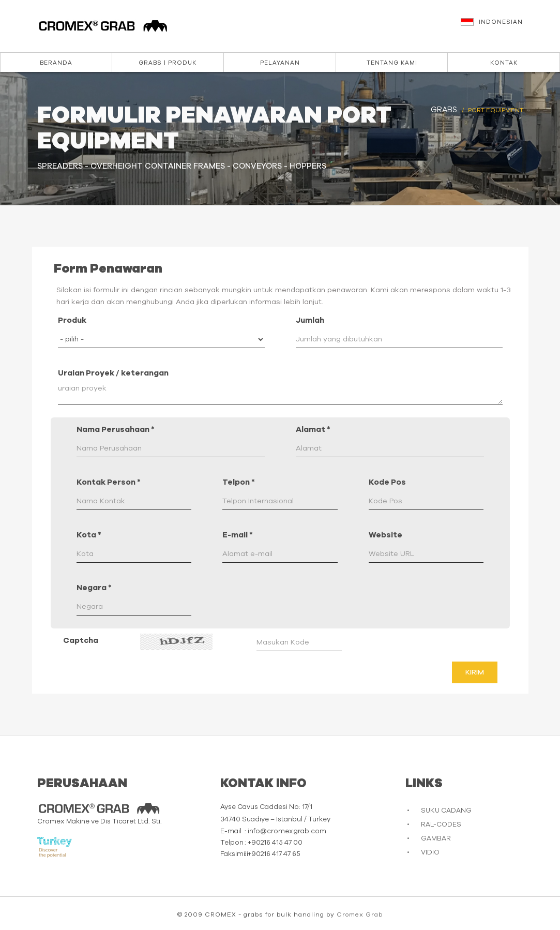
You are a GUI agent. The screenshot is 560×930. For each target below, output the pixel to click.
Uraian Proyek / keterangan (113, 373)
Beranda (56, 63)
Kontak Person (109, 482)
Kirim (475, 672)
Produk (72, 320)
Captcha (81, 641)
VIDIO (430, 853)
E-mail (238, 535)
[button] (505, 27)
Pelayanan (280, 63)
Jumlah (310, 320)
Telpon (239, 482)
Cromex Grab (360, 914)
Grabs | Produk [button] (168, 63)
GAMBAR (436, 839)
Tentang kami (392, 63)
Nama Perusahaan (116, 430)
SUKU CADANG (446, 811)
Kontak (504, 63)
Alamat (313, 430)
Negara (94, 588)
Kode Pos (387, 482)
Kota (89, 535)
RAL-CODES (441, 825)
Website (385, 535)
